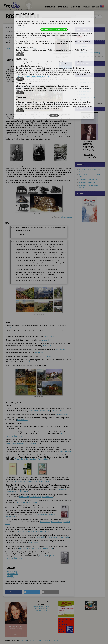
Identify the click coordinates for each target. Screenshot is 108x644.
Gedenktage (75, 7)
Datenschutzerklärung (35, 641)
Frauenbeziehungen (85, 58)
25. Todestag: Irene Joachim (88, 179)
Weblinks (21, 48)
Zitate (15, 48)
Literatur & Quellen (31, 48)
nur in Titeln (93, 17)
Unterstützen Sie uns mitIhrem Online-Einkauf (41, 608)
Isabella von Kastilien (86, 91)
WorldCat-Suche (56, 411)
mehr (99, 103)
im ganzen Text (94, 16)
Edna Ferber (83, 79)
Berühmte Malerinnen (86, 50)
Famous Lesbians (84, 47)
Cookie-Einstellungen (51, 641)
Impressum (23, 641)
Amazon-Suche (33, 411)
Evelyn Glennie (84, 85)
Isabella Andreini (84, 94)
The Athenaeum (12, 574)
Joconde (10, 576)
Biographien (51, 7)
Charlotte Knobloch (85, 88)
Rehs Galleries (12, 578)
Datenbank (63, 7)
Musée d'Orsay (12, 572)
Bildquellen (42, 48)
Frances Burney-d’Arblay (87, 97)
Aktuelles (86, 7)
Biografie (8, 48)
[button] (65, 64)
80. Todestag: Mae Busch (87, 182)
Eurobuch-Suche (44, 411)
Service (95, 7)
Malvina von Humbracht (86, 82)
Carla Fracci (83, 100)
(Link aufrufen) (10, 327)
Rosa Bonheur (20, 27)
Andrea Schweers (66, 217)
